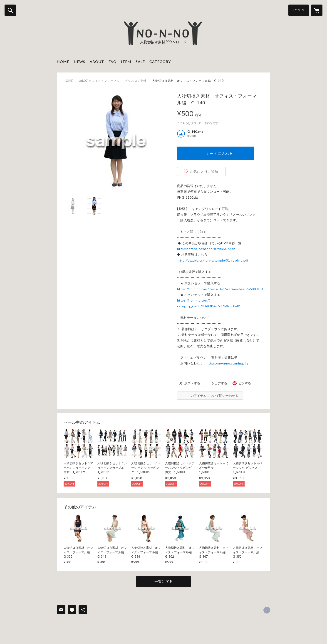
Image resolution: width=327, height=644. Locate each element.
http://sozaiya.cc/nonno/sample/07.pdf (206, 249)
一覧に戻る (163, 581)
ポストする (192, 383)
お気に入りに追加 (204, 172)
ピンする (245, 383)
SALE (140, 61)
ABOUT (97, 61)
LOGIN (299, 10)
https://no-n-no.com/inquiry (228, 363)
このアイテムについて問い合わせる (213, 396)
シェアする (219, 383)
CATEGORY (160, 61)
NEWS (79, 61)
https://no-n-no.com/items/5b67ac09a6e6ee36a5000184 (220, 289)
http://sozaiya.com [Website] (267, 610)
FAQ (113, 61)
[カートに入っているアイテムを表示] (317, 10)
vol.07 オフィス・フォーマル (99, 81)
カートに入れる (220, 153)
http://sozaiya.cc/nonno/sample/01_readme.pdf (213, 260)
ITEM (126, 61)
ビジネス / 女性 (136, 81)
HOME (63, 61)
